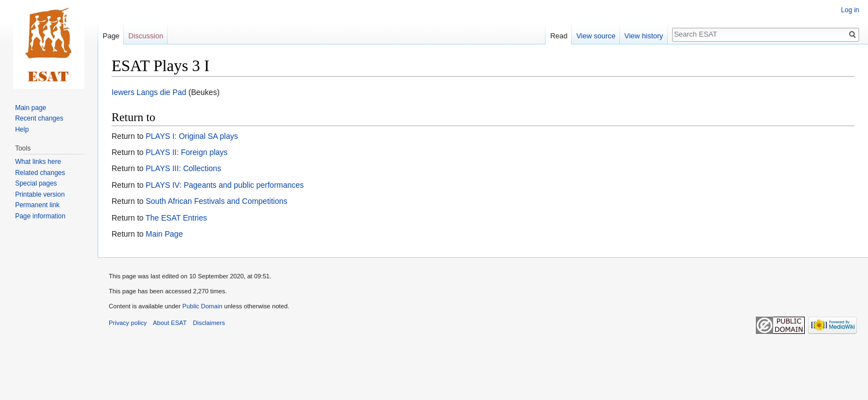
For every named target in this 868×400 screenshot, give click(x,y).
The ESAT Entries (176, 218)
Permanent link (37, 205)
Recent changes (39, 118)
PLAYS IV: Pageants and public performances (224, 185)
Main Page (164, 234)
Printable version (40, 194)
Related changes (40, 173)
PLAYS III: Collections (183, 168)
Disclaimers (209, 323)
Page (111, 36)
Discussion (146, 36)
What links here (38, 162)
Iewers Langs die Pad (149, 92)
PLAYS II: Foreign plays (186, 152)
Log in (850, 10)
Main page (31, 108)
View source (596, 36)
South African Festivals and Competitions (216, 201)
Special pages (36, 183)
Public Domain (202, 306)
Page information (40, 216)
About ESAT (170, 323)
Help (22, 129)
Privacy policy (128, 323)
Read (559, 36)
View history (644, 36)
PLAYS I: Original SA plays (191, 136)
